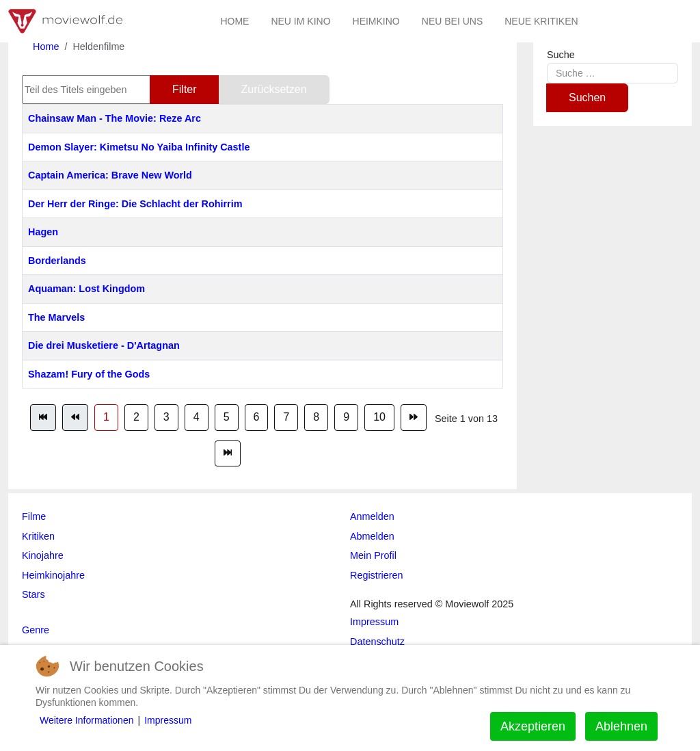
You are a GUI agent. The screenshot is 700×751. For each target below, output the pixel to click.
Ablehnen (621, 726)
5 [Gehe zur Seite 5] (227, 417)
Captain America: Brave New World (110, 175)
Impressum (168, 720)
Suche (561, 55)
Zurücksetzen (274, 89)
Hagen (43, 232)
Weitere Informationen (86, 720)
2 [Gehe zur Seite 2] (136, 417)
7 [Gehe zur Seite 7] (286, 417)
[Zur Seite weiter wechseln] (414, 417)
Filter (185, 89)
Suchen (587, 97)
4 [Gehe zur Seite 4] (197, 417)
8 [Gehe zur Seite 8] (316, 417)
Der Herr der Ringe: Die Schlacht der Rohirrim (135, 204)
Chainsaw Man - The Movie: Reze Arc (115, 118)
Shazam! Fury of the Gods (89, 374)
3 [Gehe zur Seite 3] (166, 417)
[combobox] (612, 73)
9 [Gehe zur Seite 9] (346, 417)
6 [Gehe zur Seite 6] (257, 417)
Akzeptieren (533, 726)
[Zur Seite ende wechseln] (228, 453)
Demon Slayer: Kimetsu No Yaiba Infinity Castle (139, 147)
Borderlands (57, 261)
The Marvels (56, 317)
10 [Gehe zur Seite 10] (379, 417)
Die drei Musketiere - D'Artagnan (104, 345)
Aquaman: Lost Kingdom (86, 289)
